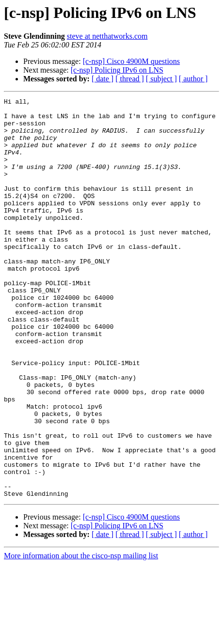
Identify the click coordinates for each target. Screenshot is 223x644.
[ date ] (103, 79)
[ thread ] (130, 79)
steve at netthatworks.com (107, 36)
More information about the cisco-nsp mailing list (81, 636)
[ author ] (193, 79)
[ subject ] (161, 79)
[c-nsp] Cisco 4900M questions (131, 61)
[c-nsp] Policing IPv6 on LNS (117, 70)
